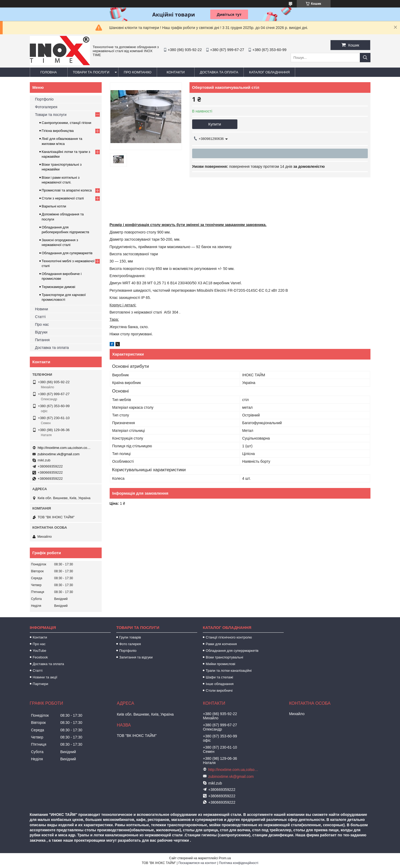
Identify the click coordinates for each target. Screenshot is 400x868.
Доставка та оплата (219, 72)
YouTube (40, 651)
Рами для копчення (221, 644)
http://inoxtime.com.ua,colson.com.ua (64, 448)
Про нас (42, 324)
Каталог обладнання (269, 72)
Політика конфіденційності (239, 863)
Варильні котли (54, 206)
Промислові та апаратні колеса (67, 190)
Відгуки (41, 332)
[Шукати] (365, 58)
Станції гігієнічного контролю (229, 637)
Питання (42, 340)
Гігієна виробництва (58, 131)
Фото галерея (130, 644)
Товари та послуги (91, 72)
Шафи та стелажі (219, 677)
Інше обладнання (220, 684)
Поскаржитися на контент (197, 863)
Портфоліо (44, 99)
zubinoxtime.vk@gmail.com (59, 454)
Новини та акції (45, 677)
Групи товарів (130, 637)
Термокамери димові (59, 287)
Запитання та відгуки (136, 657)
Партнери (40, 684)
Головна (49, 72)
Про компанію (138, 72)
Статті (40, 317)
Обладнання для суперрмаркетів (232, 651)
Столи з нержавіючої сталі (63, 198)
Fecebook (40, 657)
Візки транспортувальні (224, 657)
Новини (42, 309)
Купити (215, 124)
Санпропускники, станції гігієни (67, 123)
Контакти (176, 72)
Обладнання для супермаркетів (67, 253)
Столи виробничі (219, 690)
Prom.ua (225, 858)
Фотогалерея (46, 107)
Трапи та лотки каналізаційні (229, 671)
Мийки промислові (220, 664)
